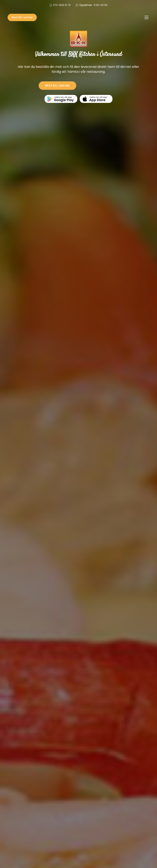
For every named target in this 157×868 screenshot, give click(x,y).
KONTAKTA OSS (100, 86)
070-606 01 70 (62, 5)
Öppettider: (93, 5)
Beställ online (22, 17)
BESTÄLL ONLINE (57, 86)
